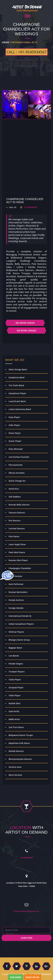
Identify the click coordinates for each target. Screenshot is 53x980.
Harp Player (14, 417)
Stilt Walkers (15, 497)
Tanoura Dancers (17, 513)
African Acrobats (17, 473)
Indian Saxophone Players (21, 624)
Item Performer (16, 584)
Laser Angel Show (17, 544)
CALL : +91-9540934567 (27, 52)
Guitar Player (15, 441)
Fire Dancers (15, 521)
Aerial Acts (14, 489)
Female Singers (16, 664)
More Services (15, 775)
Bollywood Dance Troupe (21, 735)
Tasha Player (15, 680)
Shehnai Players (16, 632)
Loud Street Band (17, 401)
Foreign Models (16, 608)
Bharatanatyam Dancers (20, 759)
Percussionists (16, 465)
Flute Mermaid (16, 449)
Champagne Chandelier (20, 568)
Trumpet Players (17, 672)
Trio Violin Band (16, 385)
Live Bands (14, 656)
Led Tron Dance (16, 727)
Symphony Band (17, 377)
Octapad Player (16, 687)
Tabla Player (15, 695)
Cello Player (14, 425)
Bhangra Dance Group (19, 640)
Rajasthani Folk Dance (19, 743)
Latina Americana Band (20, 409)
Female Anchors (16, 600)
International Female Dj (20, 616)
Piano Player (15, 433)
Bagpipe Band (15, 648)
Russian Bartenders (18, 592)
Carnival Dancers (17, 528)
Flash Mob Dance (17, 552)
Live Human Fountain (19, 457)
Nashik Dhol (14, 703)
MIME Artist (14, 719)
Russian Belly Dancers (19, 505)
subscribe (26, 938)
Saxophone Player (17, 393)
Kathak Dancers (16, 751)
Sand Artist (14, 711)
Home (6, 42)
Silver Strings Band (18, 369)
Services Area (15, 767)
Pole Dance (14, 536)
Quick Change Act (17, 481)
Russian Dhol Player (18, 560)
